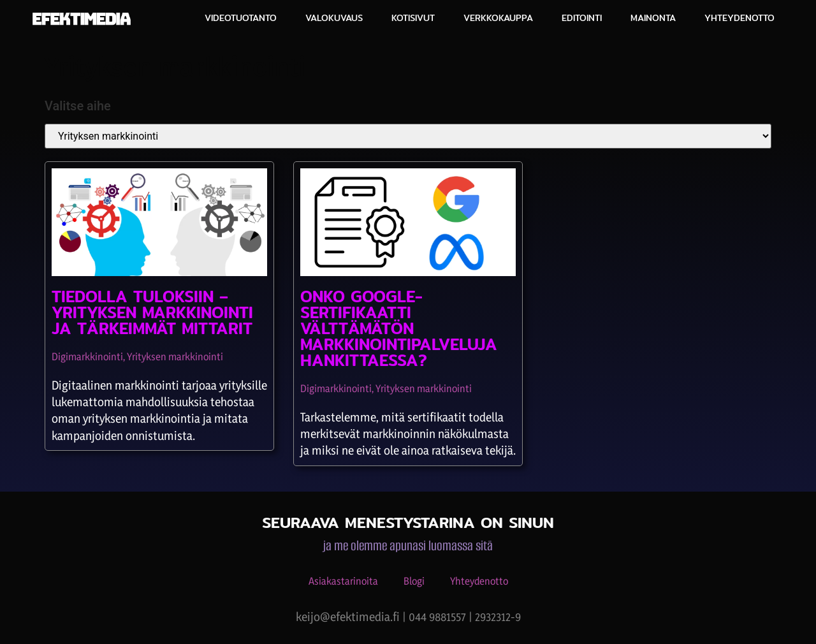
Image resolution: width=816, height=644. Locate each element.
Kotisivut (413, 18)
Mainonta (653, 18)
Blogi (414, 581)
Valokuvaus (334, 18)
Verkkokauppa (498, 18)
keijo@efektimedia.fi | (352, 617)
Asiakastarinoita (343, 581)
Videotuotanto (241, 18)
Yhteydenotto (739, 18)
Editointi (582, 18)
